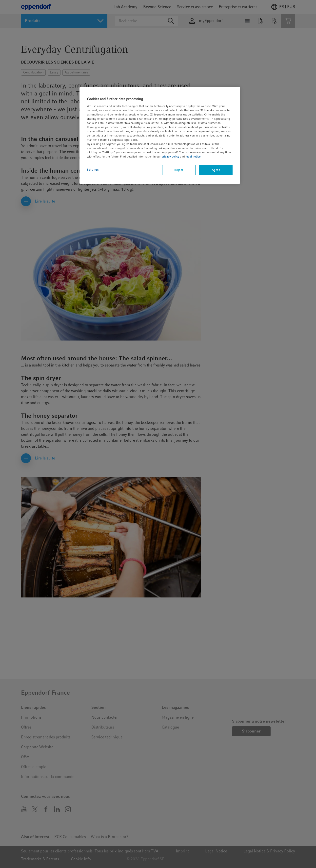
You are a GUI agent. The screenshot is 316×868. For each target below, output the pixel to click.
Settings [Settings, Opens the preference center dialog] (93, 170)
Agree (216, 170)
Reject (179, 170)
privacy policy (170, 157)
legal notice (193, 157)
